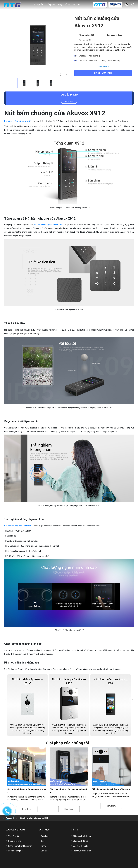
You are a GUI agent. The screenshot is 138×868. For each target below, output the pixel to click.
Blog (60, 5)
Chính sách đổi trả (81, 840)
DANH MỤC (44, 830)
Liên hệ (76, 5)
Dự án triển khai (15, 840)
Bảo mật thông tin (81, 844)
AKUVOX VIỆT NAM (15, 830)
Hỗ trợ (43, 844)
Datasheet (69, 101)
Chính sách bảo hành (82, 836)
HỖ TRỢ (75, 830)
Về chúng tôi (14, 836)
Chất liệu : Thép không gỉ (89, 56)
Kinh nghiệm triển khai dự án (20, 844)
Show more (103, 66)
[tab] (24, 83)
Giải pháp (45, 836)
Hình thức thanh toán (82, 848)
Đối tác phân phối (16, 848)
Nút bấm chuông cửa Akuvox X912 (19, 121)
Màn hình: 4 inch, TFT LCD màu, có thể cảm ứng (100, 61)
